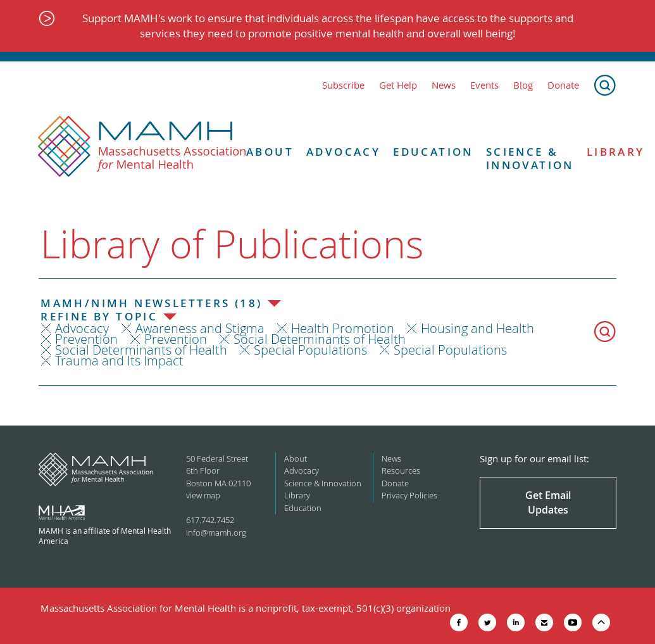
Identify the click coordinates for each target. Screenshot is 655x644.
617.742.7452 (210, 520)
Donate (563, 85)
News (444, 85)
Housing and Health (477, 328)
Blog (523, 85)
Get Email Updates (548, 502)
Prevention (86, 339)
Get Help (398, 85)
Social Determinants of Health (320, 339)
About (270, 152)
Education (433, 152)
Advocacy (343, 152)
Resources (401, 470)
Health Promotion (343, 328)
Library (297, 495)
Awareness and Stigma (200, 328)
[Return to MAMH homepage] (142, 147)
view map (203, 495)
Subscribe (343, 85)
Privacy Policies (409, 495)
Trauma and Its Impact (119, 361)
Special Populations (310, 350)
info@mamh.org (216, 533)
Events (484, 85)
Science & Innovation (530, 159)
